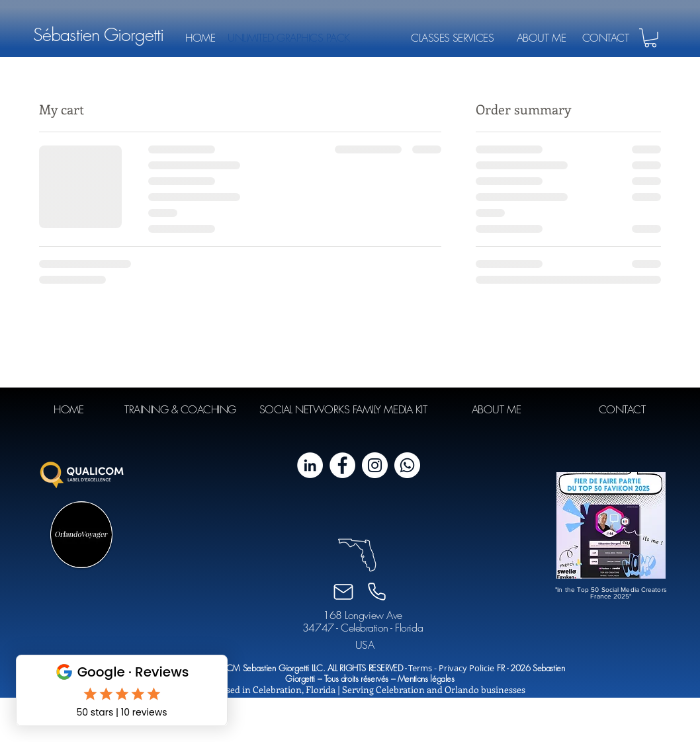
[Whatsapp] (407, 465)
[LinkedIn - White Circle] (310, 465)
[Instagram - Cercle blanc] (375, 465)
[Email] (343, 592)
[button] (650, 38)
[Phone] (377, 592)
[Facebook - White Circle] (342, 465)
